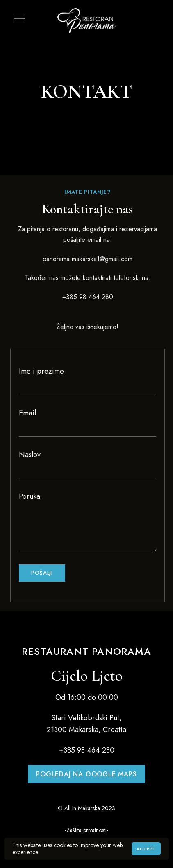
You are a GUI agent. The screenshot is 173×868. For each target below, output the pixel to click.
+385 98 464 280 (87, 297)
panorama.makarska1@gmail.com (88, 259)
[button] (86, 774)
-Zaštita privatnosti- (86, 830)
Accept (146, 849)
